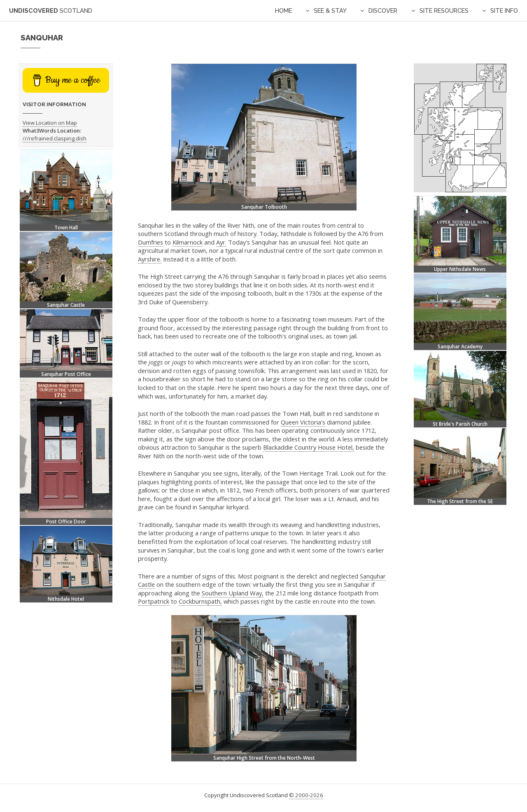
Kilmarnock (188, 242)
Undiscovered (51, 10)
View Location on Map (50, 123)
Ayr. (221, 242)
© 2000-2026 (306, 795)
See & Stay (330, 10)
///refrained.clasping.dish (55, 138)
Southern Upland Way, (233, 593)
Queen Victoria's (303, 422)
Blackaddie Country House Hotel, (309, 447)
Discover (383, 10)
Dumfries (150, 242)
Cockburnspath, (200, 601)
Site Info (504, 10)
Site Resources (444, 10)
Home (283, 10)
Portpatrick (154, 601)
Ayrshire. (150, 259)
